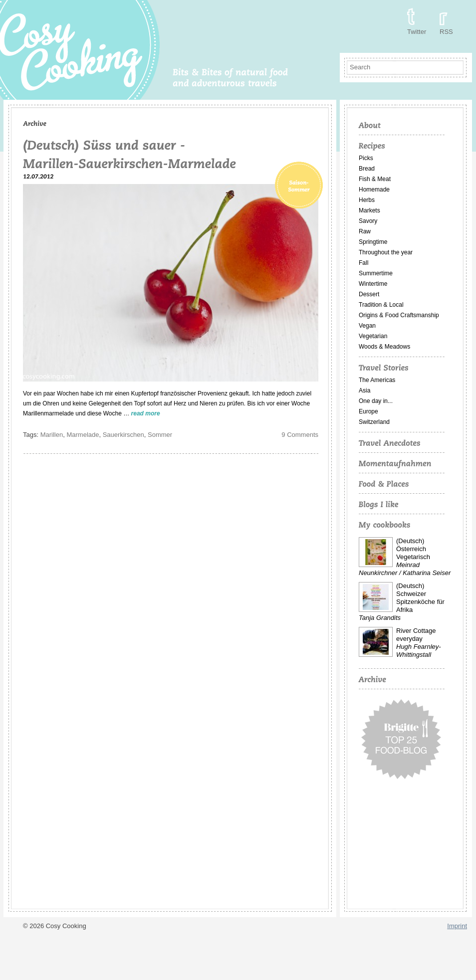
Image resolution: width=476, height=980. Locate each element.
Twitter (417, 32)
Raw (365, 231)
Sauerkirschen (123, 435)
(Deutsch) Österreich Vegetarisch (413, 549)
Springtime (373, 242)
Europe (368, 411)
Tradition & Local (381, 305)
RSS (446, 32)
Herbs (367, 200)
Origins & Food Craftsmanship (399, 315)
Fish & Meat (375, 179)
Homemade (374, 190)
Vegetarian (373, 336)
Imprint (457, 926)
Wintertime (373, 284)
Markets (369, 210)
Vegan (367, 326)
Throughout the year (386, 252)
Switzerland (374, 422)
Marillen (52, 435)
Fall (363, 263)
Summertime (376, 273)
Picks (366, 158)
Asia (364, 391)
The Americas (377, 380)
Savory (368, 221)
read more (146, 413)
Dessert (369, 294)
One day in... (376, 401)
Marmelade (83, 435)
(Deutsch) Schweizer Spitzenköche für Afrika (420, 598)
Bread (367, 169)
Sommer (160, 435)
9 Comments (300, 435)
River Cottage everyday (416, 635)
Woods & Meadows (384, 347)
